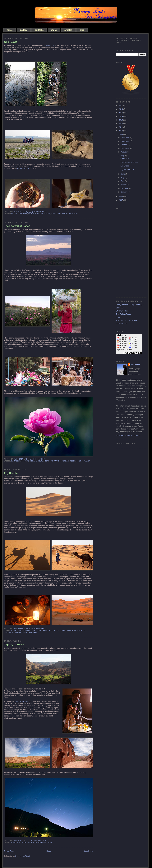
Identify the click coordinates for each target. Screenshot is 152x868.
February (125, 188)
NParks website (24, 168)
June (123, 174)
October (124, 145)
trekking (42, 842)
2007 (121, 200)
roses (73, 461)
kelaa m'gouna (37, 461)
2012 (121, 123)
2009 (121, 134)
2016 (121, 109)
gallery (24, 30)
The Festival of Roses (17, 226)
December (125, 137)
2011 (121, 127)
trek (35, 632)
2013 (121, 120)
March (124, 185)
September (126, 148)
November (125, 141)
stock (54, 30)
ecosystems (34, 214)
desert (27, 631)
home (10, 30)
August (124, 152)
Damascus (16, 461)
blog (82, 30)
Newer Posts (9, 851)
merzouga (71, 631)
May (123, 177)
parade (57, 461)
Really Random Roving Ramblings (130, 305)
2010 (121, 131)
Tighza (34, 842)
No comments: (41, 212)
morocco (49, 461)
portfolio (39, 30)
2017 (121, 105)
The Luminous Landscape (126, 320)
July (123, 155)
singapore (63, 214)
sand (25, 632)
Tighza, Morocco (14, 645)
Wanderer (136, 364)
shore (54, 214)
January (124, 192)
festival (25, 461)
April (123, 181)
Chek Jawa (11, 42)
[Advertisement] (127, 252)
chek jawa (23, 214)
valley (87, 461)
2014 (121, 116)
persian (65, 461)
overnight (9, 632)
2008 (121, 196)
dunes (34, 631)
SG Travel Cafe (122, 311)
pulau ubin (46, 214)
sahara (18, 632)
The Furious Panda (124, 314)
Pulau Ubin (50, 45)
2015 (121, 113)
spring (80, 461)
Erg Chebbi (11, 473)
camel (14, 631)
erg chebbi (43, 631)
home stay (16, 842)
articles (68, 30)
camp (20, 631)
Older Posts (88, 851)
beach (14, 214)
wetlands (73, 214)
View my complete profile (128, 436)
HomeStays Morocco (25, 701)
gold (51, 631)
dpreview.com (121, 323)
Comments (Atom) (23, 856)
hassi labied (60, 631)
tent (30, 632)
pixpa (118, 317)
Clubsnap (120, 308)
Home (49, 851)
